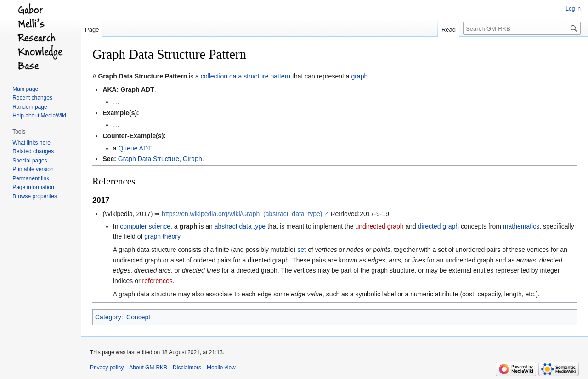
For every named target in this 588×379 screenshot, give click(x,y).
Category (108, 317)
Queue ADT (135, 148)
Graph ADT (137, 89)
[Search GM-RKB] (522, 28)
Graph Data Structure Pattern (142, 76)
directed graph (439, 226)
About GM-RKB (148, 368)
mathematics (521, 226)
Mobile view (221, 368)
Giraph (192, 159)
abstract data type (240, 226)
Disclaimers (187, 368)
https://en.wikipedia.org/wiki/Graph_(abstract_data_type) (242, 214)
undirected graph (379, 226)
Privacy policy (107, 368)
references (158, 281)
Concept (138, 317)
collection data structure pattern (246, 76)
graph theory (162, 236)
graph (359, 76)
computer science (145, 226)
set (302, 250)
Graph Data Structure (149, 159)
